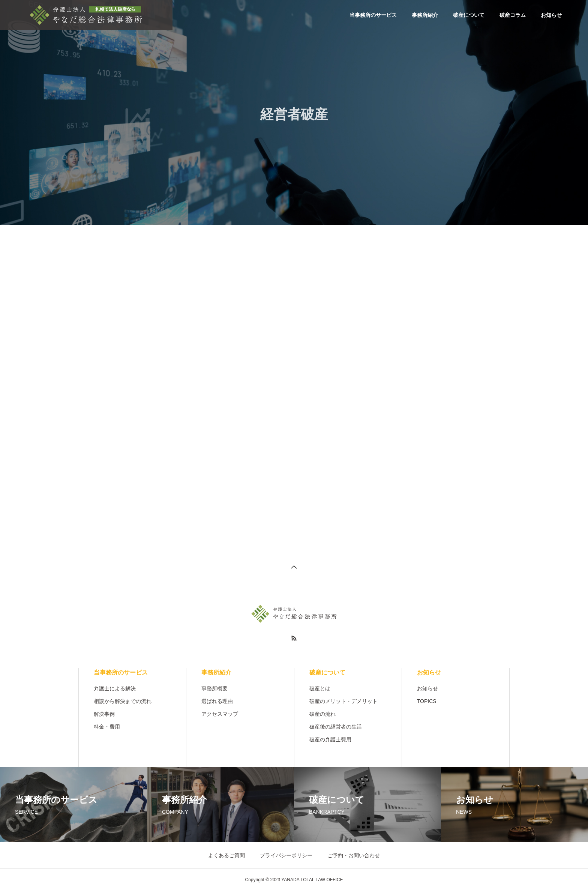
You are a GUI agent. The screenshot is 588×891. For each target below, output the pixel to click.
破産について (469, 15)
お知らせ (551, 15)
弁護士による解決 (115, 688)
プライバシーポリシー (286, 855)
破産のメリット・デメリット (343, 701)
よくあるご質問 (226, 855)
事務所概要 (214, 688)
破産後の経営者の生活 (336, 727)
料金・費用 (107, 727)
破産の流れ (322, 714)
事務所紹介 (425, 15)
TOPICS (427, 701)
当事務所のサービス (373, 15)
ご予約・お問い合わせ (354, 855)
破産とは (320, 688)
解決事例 (104, 714)
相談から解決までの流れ (123, 701)
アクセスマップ (220, 714)
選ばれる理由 (217, 701)
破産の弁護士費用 (330, 739)
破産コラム (513, 15)
